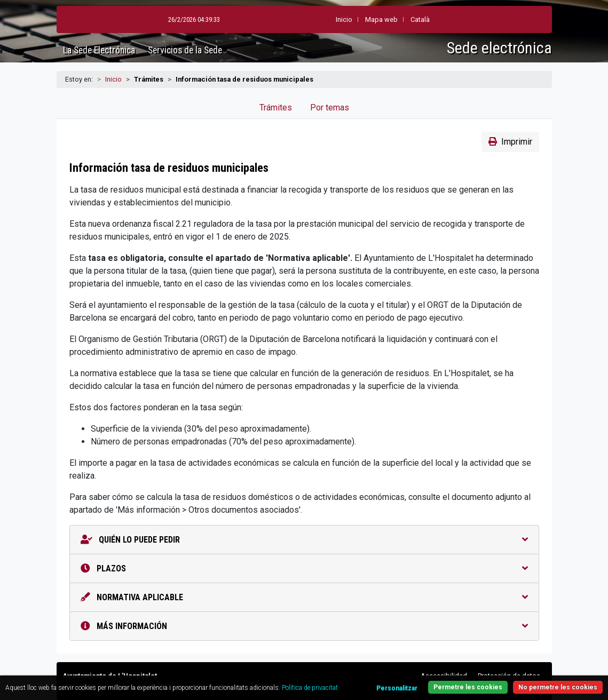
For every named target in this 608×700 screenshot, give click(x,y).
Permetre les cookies (468, 687)
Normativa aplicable (304, 597)
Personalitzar (397, 688)
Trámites (276, 108)
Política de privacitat (310, 688)
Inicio (113, 79)
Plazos (304, 568)
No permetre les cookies (558, 687)
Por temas (330, 108)
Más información (304, 626)
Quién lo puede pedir (304, 540)
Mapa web (355, 19)
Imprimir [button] (510, 142)
